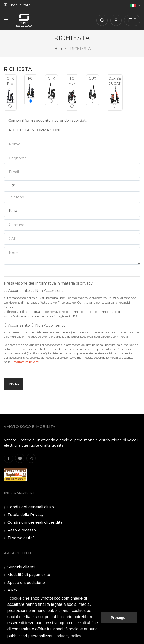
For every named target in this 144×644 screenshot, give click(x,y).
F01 (31, 89)
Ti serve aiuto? (21, 538)
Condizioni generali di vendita (35, 522)
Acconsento (17, 291)
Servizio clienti (21, 567)
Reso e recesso (22, 530)
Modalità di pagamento (29, 575)
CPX (51, 89)
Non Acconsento (48, 291)
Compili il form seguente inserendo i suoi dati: (48, 120)
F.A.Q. (13, 590)
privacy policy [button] (69, 636)
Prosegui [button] (119, 618)
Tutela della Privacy (26, 515)
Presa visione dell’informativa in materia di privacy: (49, 283)
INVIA (13, 384)
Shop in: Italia (17, 5)
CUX (93, 89)
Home (60, 49)
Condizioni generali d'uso (31, 507)
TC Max (72, 92)
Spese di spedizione (26, 583)
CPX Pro (10, 92)
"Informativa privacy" (26, 362)
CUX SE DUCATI (115, 92)
